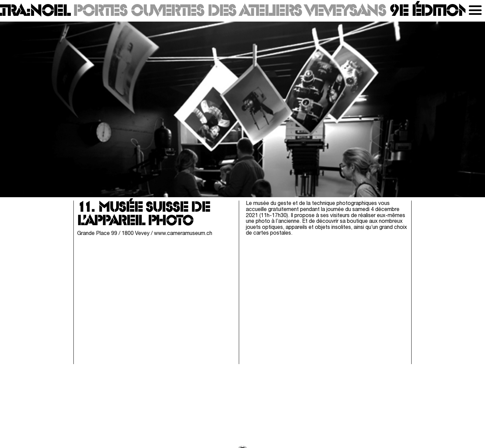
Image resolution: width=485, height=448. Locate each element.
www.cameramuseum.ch (183, 234)
